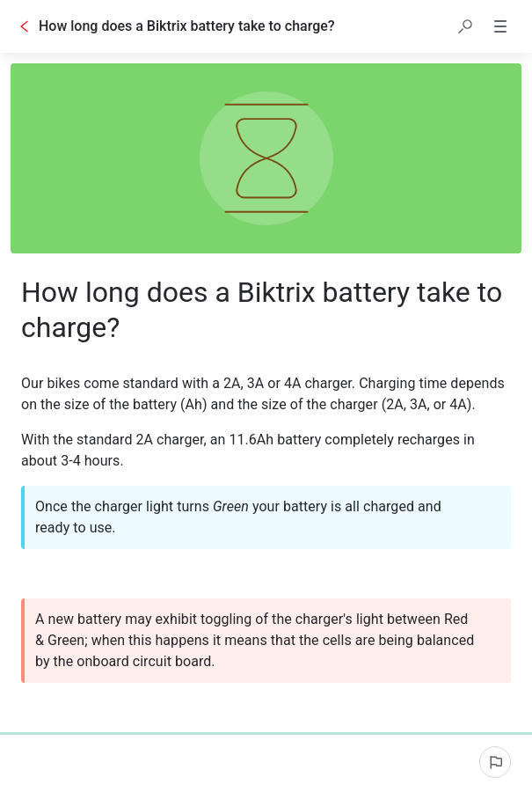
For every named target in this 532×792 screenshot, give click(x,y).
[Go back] (25, 26)
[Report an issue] (495, 762)
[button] (465, 26)
